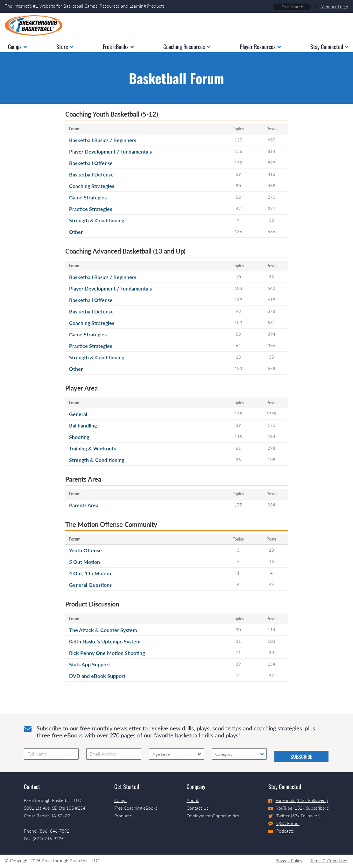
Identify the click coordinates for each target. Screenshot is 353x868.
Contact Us (198, 808)
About (193, 800)
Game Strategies (88, 197)
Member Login (334, 7)
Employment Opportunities (213, 816)
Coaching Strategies (92, 186)
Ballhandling (83, 425)
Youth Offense (85, 550)
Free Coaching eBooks (136, 808)
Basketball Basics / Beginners (103, 140)
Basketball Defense (91, 174)
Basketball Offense (91, 163)
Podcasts (281, 831)
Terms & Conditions (329, 861)
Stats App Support (90, 664)
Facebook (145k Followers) (298, 800)
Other (76, 232)
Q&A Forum (284, 823)
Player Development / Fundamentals (110, 151)
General (78, 414)
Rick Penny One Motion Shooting (107, 653)
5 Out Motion (85, 562)
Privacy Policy (289, 861)
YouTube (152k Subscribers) (299, 808)
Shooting (79, 437)
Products (123, 816)
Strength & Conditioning (97, 220)
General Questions (90, 585)
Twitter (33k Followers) (294, 816)
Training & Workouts (92, 448)
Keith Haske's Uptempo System (105, 641)
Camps (121, 800)
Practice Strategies (91, 209)
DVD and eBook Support (97, 676)
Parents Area (84, 505)
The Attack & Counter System (103, 630)
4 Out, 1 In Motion (90, 573)
